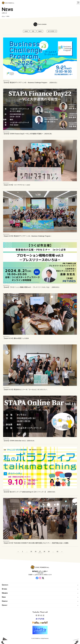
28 (44, 552)
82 (57, 552)
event (26, 31)
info (33, 31)
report (40, 31)
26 (36, 552)
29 (49, 552)
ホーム (3, 16)
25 (31, 552)
